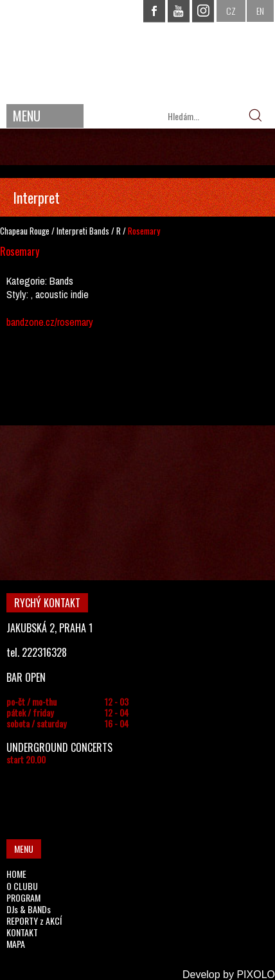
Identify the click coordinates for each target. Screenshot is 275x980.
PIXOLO (256, 975)
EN (260, 11)
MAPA (16, 944)
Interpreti (72, 231)
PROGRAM (23, 897)
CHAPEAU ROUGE (137, 50)
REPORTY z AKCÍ (34, 921)
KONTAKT (22, 932)
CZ (231, 11)
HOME (16, 874)
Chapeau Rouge (25, 231)
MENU (27, 116)
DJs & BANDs (29, 909)
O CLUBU (22, 886)
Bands (99, 231)
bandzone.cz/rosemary (50, 322)
